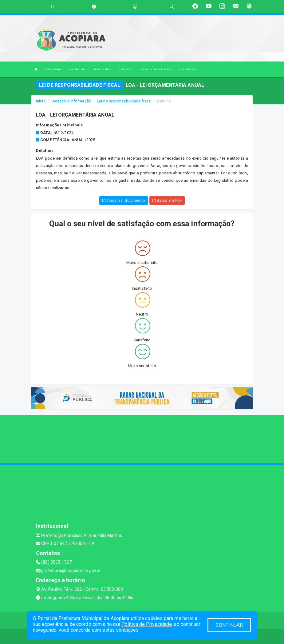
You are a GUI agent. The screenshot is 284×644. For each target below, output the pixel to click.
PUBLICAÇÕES (188, 69)
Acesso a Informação (72, 101)
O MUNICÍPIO (78, 69)
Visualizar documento (124, 201)
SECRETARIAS (103, 69)
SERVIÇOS (126, 69)
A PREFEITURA (53, 69)
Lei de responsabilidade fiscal (124, 101)
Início (41, 101)
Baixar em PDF (167, 201)
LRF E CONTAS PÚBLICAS (156, 69)
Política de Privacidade (147, 624)
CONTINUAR (229, 625)
